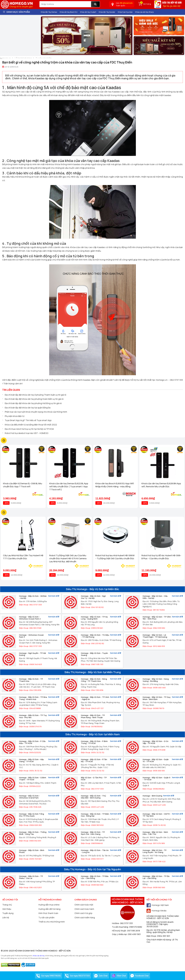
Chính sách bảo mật (84, 905)
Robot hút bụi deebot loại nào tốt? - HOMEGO (27, 433)
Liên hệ (6, 917)
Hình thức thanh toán (48, 913)
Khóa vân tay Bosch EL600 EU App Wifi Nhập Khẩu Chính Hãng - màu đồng (115, 485)
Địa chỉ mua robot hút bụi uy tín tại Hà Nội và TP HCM (29, 429)
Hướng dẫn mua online (49, 905)
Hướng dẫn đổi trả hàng (49, 909)
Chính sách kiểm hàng (85, 917)
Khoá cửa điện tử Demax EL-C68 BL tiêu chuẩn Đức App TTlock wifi (23, 485)
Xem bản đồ (54, 596)
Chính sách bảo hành (84, 909)
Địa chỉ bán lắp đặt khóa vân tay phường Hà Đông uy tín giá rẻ (33, 403)
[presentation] (43, 36)
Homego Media (156, 911)
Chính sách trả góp (83, 913)
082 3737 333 (126, 923)
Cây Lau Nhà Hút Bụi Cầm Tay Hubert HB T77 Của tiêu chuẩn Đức (23, 557)
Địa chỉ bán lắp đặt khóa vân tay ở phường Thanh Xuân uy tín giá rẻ (35, 395)
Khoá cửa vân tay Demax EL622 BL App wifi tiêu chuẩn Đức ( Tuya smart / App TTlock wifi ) (69, 486)
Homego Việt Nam (158, 905)
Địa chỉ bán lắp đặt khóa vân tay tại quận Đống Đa (28, 408)
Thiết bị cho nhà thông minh (52, 922)
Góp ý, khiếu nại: (120, 934)
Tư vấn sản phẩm (46, 917)
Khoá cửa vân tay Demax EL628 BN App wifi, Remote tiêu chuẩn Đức (161, 485)
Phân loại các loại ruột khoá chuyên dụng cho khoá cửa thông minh (36, 412)
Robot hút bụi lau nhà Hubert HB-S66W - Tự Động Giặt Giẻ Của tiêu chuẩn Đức (115, 557)
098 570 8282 (136, 927)
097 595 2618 (134, 931)
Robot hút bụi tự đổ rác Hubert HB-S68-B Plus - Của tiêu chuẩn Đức (161, 557)
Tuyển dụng (8, 913)
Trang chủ (7, 905)
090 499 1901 (134, 934)
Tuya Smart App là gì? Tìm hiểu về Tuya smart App (28, 420)
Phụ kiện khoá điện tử (15, 416)
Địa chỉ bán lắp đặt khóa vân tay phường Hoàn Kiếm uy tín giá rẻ (34, 399)
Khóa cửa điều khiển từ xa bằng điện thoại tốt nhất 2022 (31, 425)
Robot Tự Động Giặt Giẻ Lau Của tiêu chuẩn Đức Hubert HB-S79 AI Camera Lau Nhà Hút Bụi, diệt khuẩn (68, 558)
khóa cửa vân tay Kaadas (107, 92)
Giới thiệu (7, 909)
